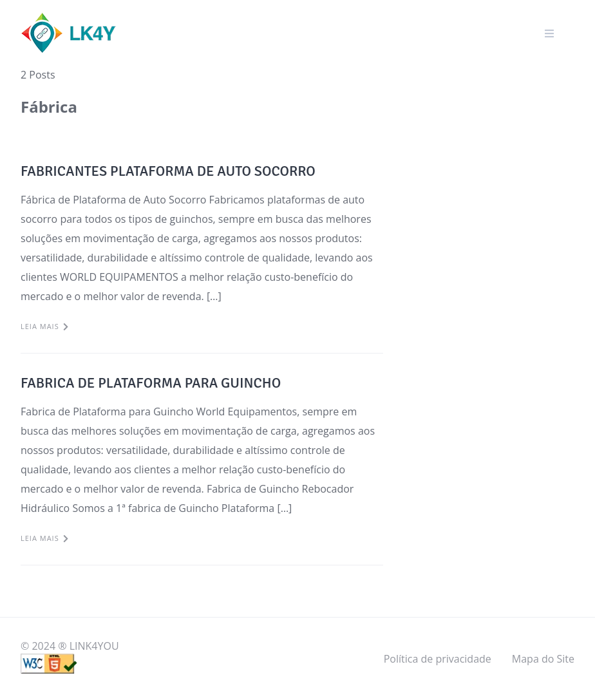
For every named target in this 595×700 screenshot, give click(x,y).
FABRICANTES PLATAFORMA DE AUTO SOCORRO (168, 171)
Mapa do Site (543, 659)
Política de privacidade (438, 659)
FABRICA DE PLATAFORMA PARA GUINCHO (151, 383)
